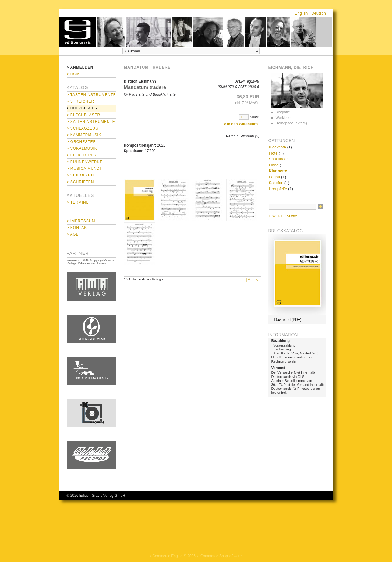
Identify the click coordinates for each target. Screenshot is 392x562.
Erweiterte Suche (283, 216)
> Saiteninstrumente (91, 122)
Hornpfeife (278, 189)
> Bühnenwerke (85, 162)
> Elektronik (82, 155)
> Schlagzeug (83, 128)
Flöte (273, 153)
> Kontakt (78, 228)
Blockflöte (277, 147)
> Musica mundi (84, 169)
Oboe (274, 165)
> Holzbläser (82, 108)
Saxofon (276, 183)
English (301, 13)
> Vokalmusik (82, 148)
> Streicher (81, 101)
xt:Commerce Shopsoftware (219, 556)
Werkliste (283, 118)
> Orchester (81, 142)
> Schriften (80, 182)
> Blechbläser (84, 115)
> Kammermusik (84, 135)
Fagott (275, 177)
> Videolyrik (81, 175)
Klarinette (278, 171)
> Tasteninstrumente (91, 95)
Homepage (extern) (291, 123)
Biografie (283, 112)
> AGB (73, 234)
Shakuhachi (279, 159)
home (77, 32)
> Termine (78, 202)
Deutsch (319, 13)
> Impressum (81, 221)
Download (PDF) (288, 320)
